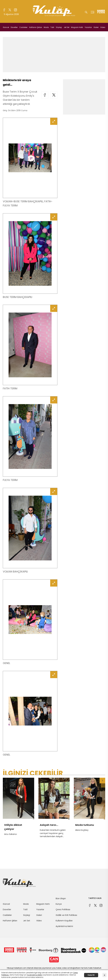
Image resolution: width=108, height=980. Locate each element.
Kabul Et (91, 975)
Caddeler (23, 27)
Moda (46, 27)
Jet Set (67, 27)
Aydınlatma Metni (64, 926)
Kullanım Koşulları (64, 921)
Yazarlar (88, 27)
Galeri (96, 27)
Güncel (6, 27)
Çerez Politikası (63, 909)
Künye (59, 904)
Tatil (52, 27)
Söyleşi (59, 27)
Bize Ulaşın (61, 898)
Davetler (14, 27)
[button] (102, 781)
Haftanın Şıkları (36, 27)
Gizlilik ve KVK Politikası (66, 915)
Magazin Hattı (77, 27)
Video (103, 27)
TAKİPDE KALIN (95, 898)
